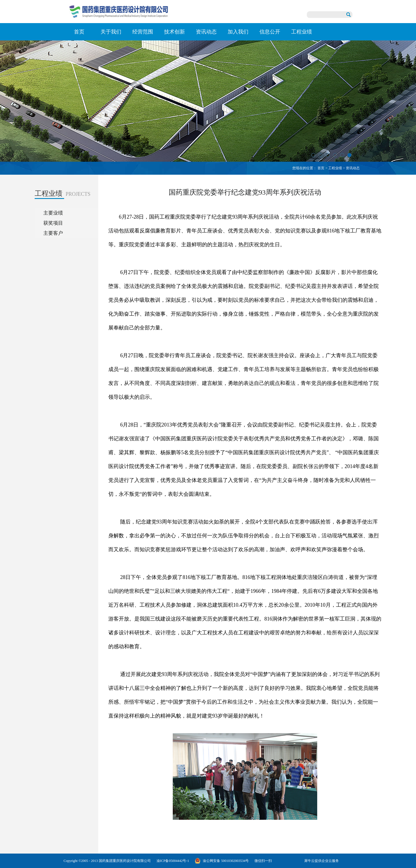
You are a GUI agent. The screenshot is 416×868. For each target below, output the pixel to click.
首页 (79, 32)
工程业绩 (335, 168)
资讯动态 (353, 168)
